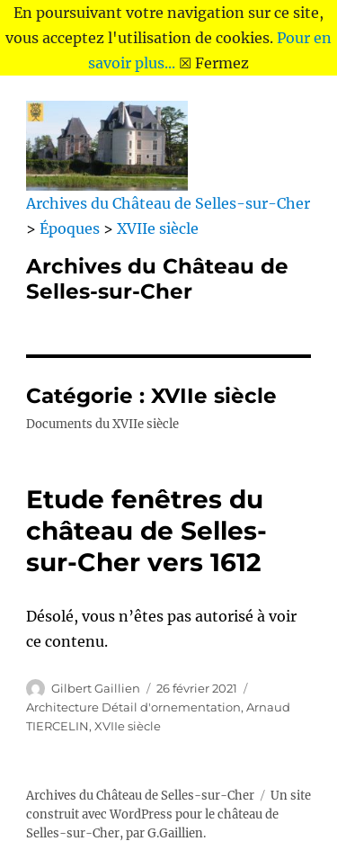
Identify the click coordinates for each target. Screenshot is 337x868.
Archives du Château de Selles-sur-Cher (157, 279)
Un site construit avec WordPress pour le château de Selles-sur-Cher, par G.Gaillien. (168, 814)
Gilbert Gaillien (96, 688)
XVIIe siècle (128, 726)
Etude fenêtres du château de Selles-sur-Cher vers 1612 (146, 531)
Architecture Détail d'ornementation (133, 707)
